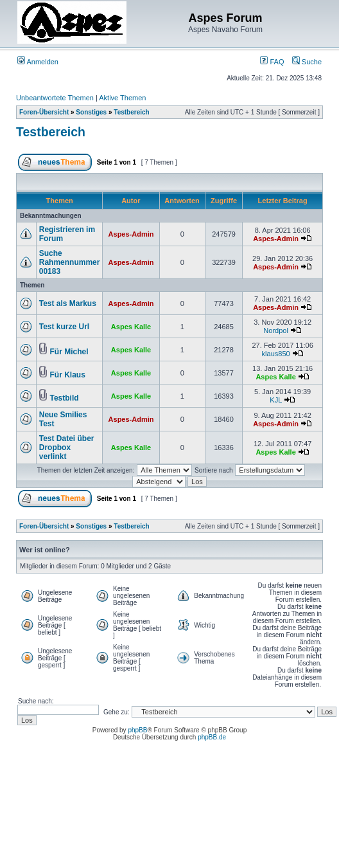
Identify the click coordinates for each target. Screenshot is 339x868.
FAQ (272, 62)
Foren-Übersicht (44, 112)
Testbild (65, 398)
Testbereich (131, 112)
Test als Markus (68, 303)
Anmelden (38, 62)
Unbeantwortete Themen (55, 98)
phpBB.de (212, 737)
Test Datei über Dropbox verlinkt (67, 448)
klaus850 (276, 354)
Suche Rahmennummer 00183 (70, 262)
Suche (307, 62)
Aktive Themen (122, 98)
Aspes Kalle (131, 327)
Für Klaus (68, 375)
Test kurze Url (64, 327)
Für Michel (69, 352)
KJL (276, 400)
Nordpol (276, 330)
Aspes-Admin (131, 234)
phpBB (137, 730)
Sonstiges (91, 112)
